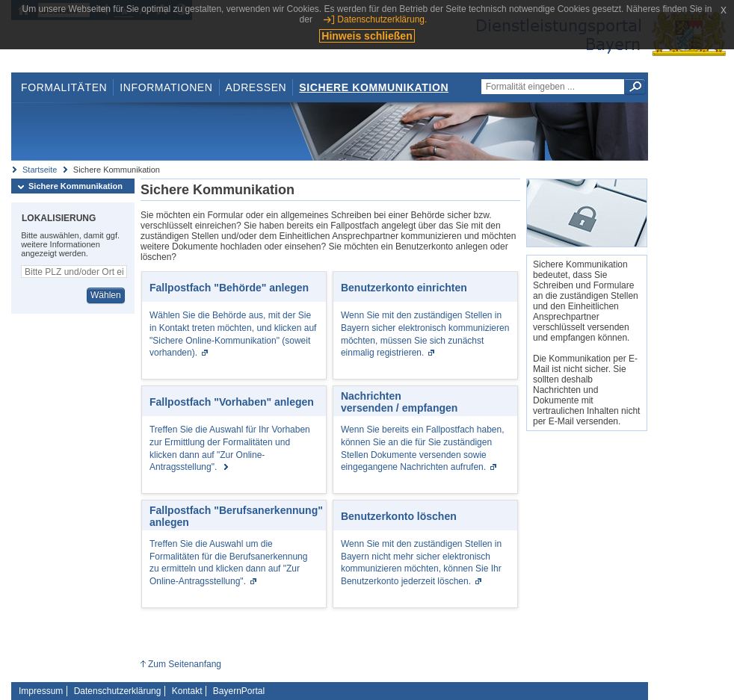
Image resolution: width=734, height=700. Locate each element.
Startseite (40, 170)
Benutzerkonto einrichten (404, 288)
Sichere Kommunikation (374, 87)
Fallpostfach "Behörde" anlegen (229, 288)
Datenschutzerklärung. (382, 19)
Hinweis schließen (367, 36)
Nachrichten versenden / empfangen (399, 402)
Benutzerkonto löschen (399, 516)
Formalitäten (64, 87)
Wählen (106, 295)
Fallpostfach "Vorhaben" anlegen (232, 402)
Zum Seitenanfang (185, 664)
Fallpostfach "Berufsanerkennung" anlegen (236, 516)
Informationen (166, 87)
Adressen (256, 87)
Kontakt (187, 691)
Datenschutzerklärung (118, 691)
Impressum (41, 691)
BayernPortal (239, 691)
